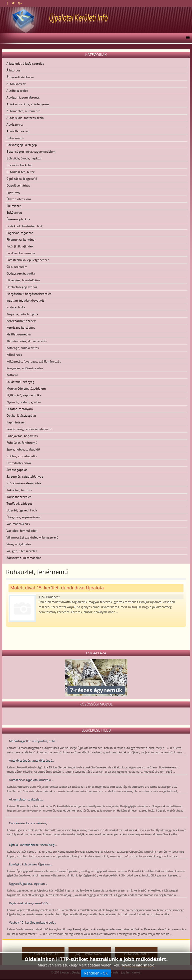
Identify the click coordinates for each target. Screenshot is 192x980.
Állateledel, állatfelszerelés (25, 64)
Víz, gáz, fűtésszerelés (22, 551)
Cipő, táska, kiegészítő (22, 179)
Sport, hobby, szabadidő (23, 449)
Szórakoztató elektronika (24, 483)
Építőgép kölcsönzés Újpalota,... (31, 864)
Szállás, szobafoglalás (22, 456)
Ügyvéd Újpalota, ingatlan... (28, 884)
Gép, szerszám (17, 267)
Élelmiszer (14, 206)
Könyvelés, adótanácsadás (25, 368)
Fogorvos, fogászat (20, 233)
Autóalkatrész (16, 84)
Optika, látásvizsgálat (21, 416)
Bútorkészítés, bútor (20, 172)
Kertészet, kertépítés (21, 328)
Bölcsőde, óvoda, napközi (24, 158)
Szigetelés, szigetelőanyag (25, 476)
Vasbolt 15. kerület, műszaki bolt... (32, 922)
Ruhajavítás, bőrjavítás (22, 436)
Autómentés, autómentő (23, 111)
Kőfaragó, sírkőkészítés (23, 348)
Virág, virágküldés (19, 544)
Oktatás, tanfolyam (20, 409)
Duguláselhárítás (18, 185)
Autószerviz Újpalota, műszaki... (31, 780)
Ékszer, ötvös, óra (19, 199)
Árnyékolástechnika (20, 77)
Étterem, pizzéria (18, 219)
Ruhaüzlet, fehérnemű (22, 443)
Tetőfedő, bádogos (19, 504)
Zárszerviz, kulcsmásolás (24, 558)
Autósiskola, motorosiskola (25, 118)
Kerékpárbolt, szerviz (21, 321)
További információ (138, 965)
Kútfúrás (12, 375)
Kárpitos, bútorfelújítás (22, 314)
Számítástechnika (19, 463)
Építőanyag (14, 212)
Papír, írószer (16, 422)
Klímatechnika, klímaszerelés (27, 341)
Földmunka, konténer (21, 240)
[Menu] (186, 38)
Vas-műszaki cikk (18, 524)
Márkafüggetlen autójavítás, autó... (33, 741)
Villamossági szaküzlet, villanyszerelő (32, 537)
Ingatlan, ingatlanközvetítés (25, 300)
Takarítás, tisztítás (19, 490)
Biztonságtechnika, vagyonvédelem (31, 152)
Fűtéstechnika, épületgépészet (28, 260)
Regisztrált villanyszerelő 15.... (30, 903)
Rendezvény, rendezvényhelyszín (29, 429)
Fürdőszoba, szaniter (21, 253)
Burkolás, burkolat (19, 165)
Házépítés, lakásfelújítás (23, 280)
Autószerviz (15, 124)
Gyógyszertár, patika (21, 273)
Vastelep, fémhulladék (22, 531)
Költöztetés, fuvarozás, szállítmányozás (34, 361)
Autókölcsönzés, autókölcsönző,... (32, 761)
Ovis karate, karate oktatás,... (29, 823)
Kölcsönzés (14, 355)
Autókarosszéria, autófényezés (28, 104)
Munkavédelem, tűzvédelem (26, 388)
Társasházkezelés (19, 497)
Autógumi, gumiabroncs (23, 97)
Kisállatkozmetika (19, 334)
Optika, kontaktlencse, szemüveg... (33, 845)
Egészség (13, 192)
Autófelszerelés (17, 91)
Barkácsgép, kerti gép (22, 145)
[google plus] (20, 3)
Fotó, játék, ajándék (20, 246)
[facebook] (7, 3)
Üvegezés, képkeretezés (23, 517)
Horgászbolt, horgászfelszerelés (29, 294)
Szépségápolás (17, 470)
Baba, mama (15, 138)
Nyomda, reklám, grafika (24, 402)
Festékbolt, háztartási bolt (24, 226)
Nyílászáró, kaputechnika (24, 395)
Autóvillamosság (18, 131)
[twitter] (13, 3)
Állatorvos (13, 70)
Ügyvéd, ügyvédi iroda (22, 510)
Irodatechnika (16, 307)
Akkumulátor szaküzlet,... (26, 799)
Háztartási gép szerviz (22, 287)
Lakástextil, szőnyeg (20, 382)
